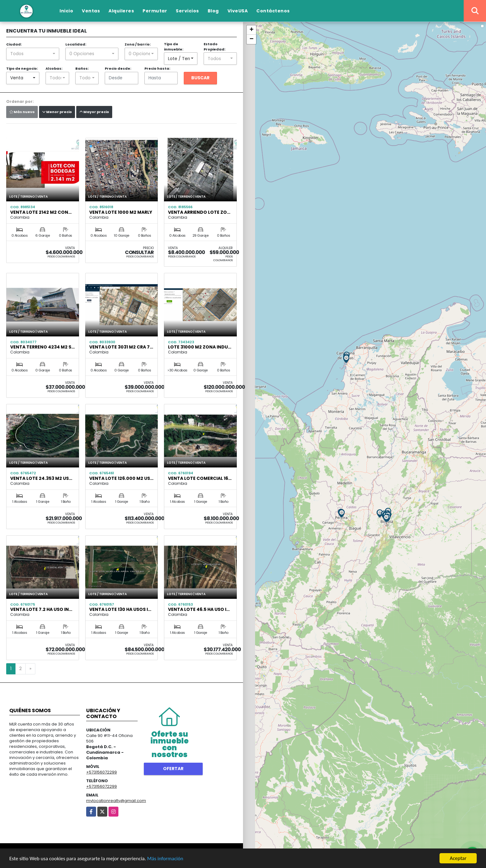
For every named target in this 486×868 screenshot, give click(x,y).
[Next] (30, 669)
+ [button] (252, 30)
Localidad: (76, 44)
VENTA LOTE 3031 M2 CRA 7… (121, 347)
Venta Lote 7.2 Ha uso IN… (41, 609)
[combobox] (33, 54)
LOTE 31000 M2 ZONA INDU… (200, 347)
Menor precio (57, 112)
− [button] (252, 39)
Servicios (187, 11)
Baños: (82, 68)
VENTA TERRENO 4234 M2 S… (42, 347)
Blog (213, 11)
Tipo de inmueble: (174, 47)
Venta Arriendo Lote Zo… (199, 212)
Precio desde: (118, 68)
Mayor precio (94, 112)
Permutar (155, 11)
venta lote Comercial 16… (200, 478)
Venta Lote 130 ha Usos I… (120, 609)
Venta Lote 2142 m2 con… (41, 212)
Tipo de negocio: (22, 68)
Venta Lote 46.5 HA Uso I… (199, 609)
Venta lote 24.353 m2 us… (41, 478)
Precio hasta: (157, 68)
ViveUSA (238, 11)
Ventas (91, 11)
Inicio (66, 11)
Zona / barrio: (138, 44)
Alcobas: (54, 68)
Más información (165, 859)
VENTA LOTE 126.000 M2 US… (121, 478)
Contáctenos (273, 11)
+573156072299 (102, 772)
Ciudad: (14, 44)
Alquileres (121, 11)
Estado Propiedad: (214, 47)
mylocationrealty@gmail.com (116, 801)
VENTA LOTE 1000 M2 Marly (121, 212)
